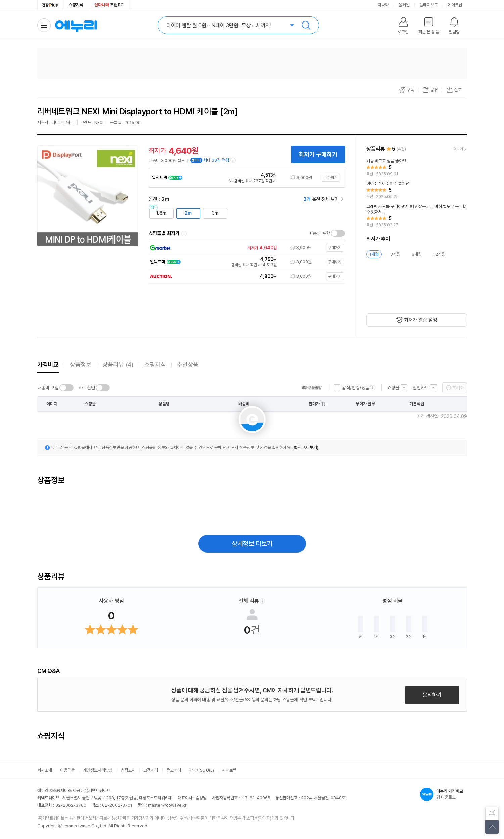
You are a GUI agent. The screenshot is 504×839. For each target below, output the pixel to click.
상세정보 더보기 (252, 544)
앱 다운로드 (444, 794)
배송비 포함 (319, 233)
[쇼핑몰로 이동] (245, 248)
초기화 (458, 388)
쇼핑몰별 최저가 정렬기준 (184, 234)
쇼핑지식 (76, 5)
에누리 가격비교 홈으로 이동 (76, 25)
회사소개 (45, 770)
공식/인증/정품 (356, 388)
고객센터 (151, 770)
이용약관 (67, 770)
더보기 (458, 149)
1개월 (374, 254)
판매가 (314, 404)
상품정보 (81, 365)
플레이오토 (429, 5)
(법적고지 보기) (305, 448)
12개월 (439, 254)
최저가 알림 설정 (421, 320)
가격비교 (48, 365)
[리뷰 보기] (417, 168)
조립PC (109, 5)
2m (188, 213)
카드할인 (87, 388)
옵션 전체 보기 (321, 199)
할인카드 (421, 388)
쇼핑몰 (393, 388)
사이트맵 (229, 770)
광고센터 (174, 770)
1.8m (161, 213)
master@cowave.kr (167, 805)
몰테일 (404, 5)
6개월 (417, 254)
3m (215, 213)
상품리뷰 (118, 365)
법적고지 (128, 770)
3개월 (395, 254)
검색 (306, 25)
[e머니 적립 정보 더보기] (233, 160)
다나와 (383, 5)
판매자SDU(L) (201, 770)
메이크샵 (455, 5)
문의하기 (432, 695)
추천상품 (188, 365)
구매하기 (331, 178)
